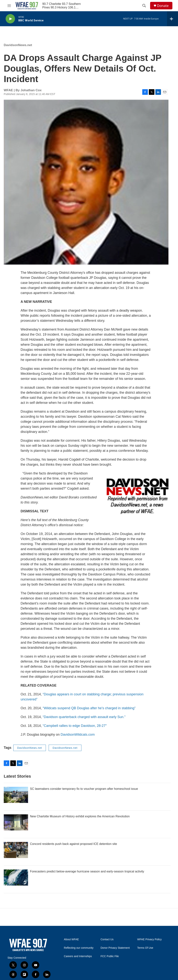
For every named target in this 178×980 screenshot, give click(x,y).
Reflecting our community (79, 948)
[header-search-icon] (144, 6)
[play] (10, 19)
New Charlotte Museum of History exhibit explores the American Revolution (80, 816)
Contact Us (107, 939)
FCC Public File (110, 956)
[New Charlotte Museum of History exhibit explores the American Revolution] (16, 822)
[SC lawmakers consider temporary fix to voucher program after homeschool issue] (16, 795)
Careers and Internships (78, 956)
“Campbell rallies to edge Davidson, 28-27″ (75, 726)
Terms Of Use (145, 948)
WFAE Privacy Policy (149, 939)
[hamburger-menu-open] (9, 6)
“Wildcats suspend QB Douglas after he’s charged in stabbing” (89, 708)
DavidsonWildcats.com (78, 735)
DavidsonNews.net (18, 45)
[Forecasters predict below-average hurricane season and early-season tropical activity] (16, 878)
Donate (163, 6)
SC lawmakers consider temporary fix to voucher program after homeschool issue (84, 789)
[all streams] (172, 19)
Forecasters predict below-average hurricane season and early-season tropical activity (87, 871)
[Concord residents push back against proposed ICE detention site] (16, 850)
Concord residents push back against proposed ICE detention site (73, 844)
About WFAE (71, 939)
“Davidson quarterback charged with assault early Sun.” (84, 717)
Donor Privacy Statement (115, 948)
